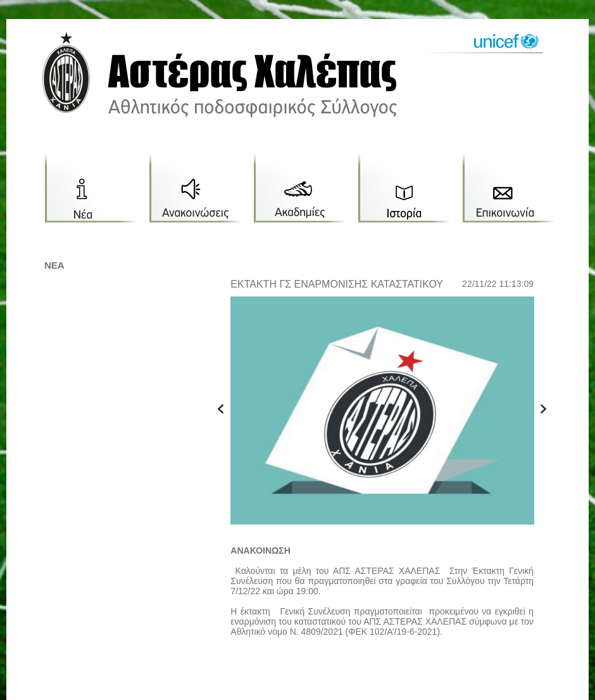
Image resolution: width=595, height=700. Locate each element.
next (550, 429)
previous (227, 429)
